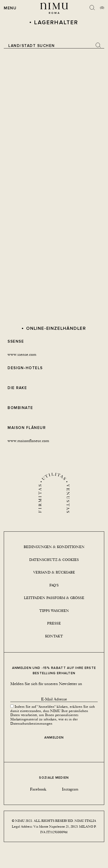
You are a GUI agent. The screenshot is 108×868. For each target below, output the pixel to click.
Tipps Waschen (54, 611)
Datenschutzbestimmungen (31, 723)
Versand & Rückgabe (54, 572)
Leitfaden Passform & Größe (54, 598)
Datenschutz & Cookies (54, 560)
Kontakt (54, 636)
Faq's (54, 585)
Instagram (70, 789)
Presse (54, 623)
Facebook (38, 789)
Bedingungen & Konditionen (54, 547)
